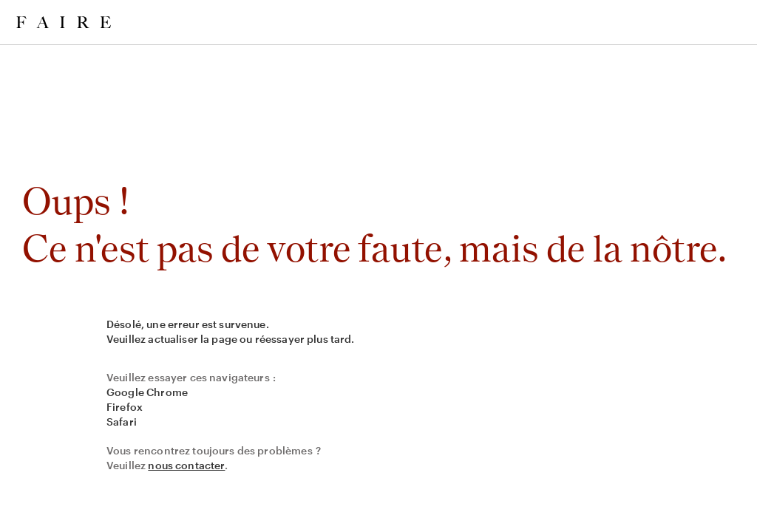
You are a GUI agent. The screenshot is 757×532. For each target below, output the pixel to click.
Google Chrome (147, 392)
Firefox (125, 407)
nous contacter (186, 465)
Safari (122, 422)
